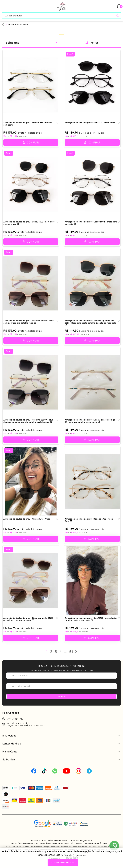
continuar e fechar (63, 863)
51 (71, 652)
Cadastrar (61, 697)
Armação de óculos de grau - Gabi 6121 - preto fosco (90, 123)
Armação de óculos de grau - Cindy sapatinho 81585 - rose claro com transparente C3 (29, 619)
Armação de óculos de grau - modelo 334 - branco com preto (28, 124)
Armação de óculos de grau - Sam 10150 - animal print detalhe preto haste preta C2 (91, 619)
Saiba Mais (61, 759)
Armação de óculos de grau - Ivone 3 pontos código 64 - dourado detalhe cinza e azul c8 (90, 421)
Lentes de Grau (61, 744)
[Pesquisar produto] (117, 16)
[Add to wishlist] (57, 123)
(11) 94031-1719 (15, 719)
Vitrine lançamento (18, 25)
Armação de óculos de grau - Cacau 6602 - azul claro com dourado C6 (29, 223)
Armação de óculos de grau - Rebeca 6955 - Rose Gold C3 (89, 520)
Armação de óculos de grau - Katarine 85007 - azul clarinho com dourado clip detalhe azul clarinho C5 (28, 421)
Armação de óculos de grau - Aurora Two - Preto (27, 519)
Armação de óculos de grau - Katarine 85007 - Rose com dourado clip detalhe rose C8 (29, 322)
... (65, 652)
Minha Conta (61, 752)
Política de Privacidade (73, 855)
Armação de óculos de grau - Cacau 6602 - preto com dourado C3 (91, 223)
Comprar (33, 143)
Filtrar (94, 43)
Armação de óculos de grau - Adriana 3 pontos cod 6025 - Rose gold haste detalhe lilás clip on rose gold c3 (90, 323)
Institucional (61, 736)
